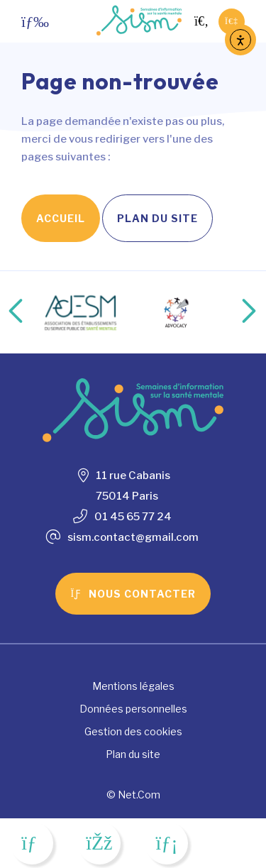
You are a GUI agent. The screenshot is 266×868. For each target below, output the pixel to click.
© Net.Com (133, 795)
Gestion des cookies (133, 731)
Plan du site (157, 218)
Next (234, 312)
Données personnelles (133, 709)
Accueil (61, 218)
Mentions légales (133, 686)
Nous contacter (133, 594)
